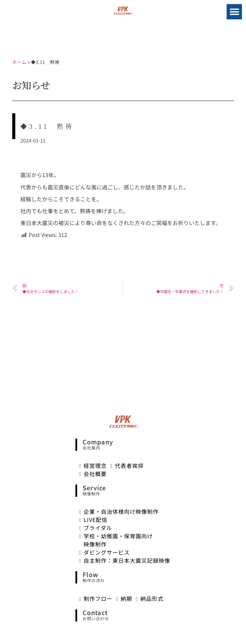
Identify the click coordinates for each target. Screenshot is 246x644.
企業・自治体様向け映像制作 (121, 511)
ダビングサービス (107, 552)
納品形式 (152, 598)
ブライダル (98, 528)
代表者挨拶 (129, 465)
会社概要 (95, 474)
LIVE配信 (95, 520)
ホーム (19, 62)
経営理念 (95, 465)
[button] (234, 12)
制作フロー (98, 598)
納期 (126, 598)
